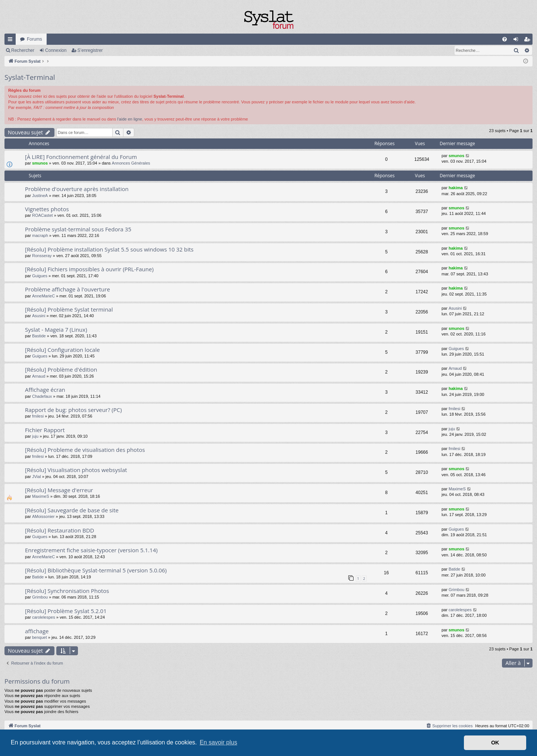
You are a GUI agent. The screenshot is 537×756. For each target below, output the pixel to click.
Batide (38, 577)
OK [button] (495, 743)
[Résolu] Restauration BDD (59, 530)
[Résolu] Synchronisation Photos (67, 591)
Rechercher (23, 50)
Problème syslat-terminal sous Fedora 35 (78, 229)
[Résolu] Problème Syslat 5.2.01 (66, 611)
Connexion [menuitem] (517, 41)
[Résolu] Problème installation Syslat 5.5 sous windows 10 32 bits (109, 249)
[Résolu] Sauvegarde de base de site (72, 510)
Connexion (56, 50)
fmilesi (38, 416)
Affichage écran (45, 390)
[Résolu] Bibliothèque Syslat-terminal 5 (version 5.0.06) (96, 570)
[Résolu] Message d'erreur (59, 490)
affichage (37, 631)
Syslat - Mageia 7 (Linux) (56, 329)
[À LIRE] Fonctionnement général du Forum (81, 157)
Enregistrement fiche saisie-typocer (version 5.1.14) (91, 550)
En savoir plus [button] (218, 742)
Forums (34, 39)
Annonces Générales (131, 163)
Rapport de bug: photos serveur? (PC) (73, 410)
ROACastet (43, 215)
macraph (40, 235)
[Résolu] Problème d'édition (61, 369)
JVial (37, 477)
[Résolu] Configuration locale (62, 350)
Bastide (39, 336)
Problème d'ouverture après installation (77, 189)
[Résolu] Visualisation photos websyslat (76, 470)
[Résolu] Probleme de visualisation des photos (85, 450)
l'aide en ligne (130, 119)
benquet (40, 637)
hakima (456, 188)
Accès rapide (12, 41)
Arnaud (39, 376)
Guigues (40, 276)
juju (35, 436)
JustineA (40, 196)
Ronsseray (42, 256)
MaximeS (41, 496)
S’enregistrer (90, 50)
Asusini (39, 316)
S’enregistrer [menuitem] (529, 41)
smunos (40, 163)
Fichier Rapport (45, 430)
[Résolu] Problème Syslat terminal (69, 309)
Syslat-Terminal (30, 77)
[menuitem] (505, 39)
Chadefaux (42, 396)
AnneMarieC (43, 296)
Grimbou (40, 597)
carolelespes (44, 617)
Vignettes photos (47, 209)
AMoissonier (43, 516)
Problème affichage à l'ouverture (67, 289)
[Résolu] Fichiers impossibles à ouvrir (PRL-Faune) (89, 269)
